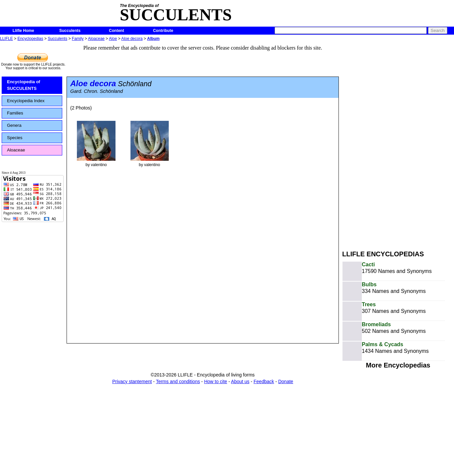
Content (116, 31)
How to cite (216, 381)
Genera (14, 125)
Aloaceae (96, 39)
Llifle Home (23, 31)
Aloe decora (132, 39)
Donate (286, 381)
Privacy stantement (132, 381)
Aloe (113, 39)
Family (78, 39)
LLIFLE (6, 39)
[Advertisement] (384, 142)
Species (15, 138)
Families (15, 113)
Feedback (264, 381)
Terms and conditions (178, 381)
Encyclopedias (30, 39)
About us (240, 381)
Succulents (70, 31)
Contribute (163, 31)
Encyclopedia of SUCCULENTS (24, 85)
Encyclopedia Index (26, 101)
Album (153, 39)
